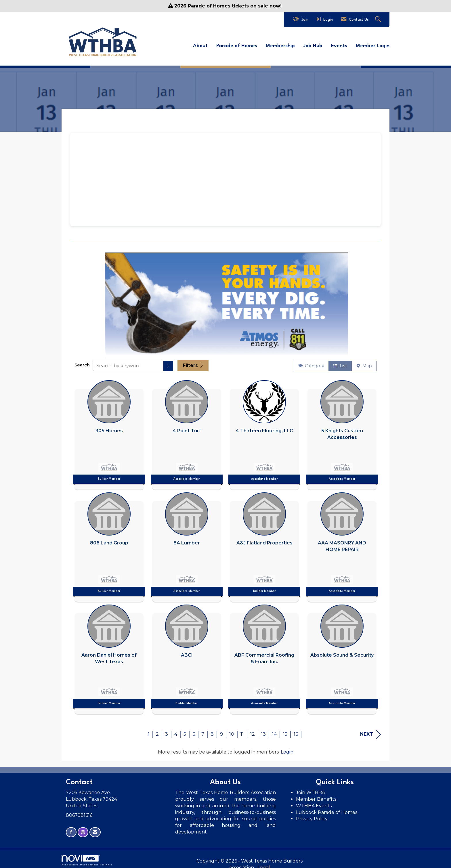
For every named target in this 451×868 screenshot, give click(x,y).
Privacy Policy (312, 816)
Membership (280, 45)
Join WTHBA (310, 790)
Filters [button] (193, 363)
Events (339, 45)
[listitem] (109, 431)
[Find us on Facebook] (71, 830)
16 (296, 731)
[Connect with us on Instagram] (83, 830)
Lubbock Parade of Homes (327, 809)
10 (232, 731)
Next (370, 732)
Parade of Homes (237, 45)
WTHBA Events (314, 803)
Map (364, 363)
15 (285, 731)
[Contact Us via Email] (95, 830)
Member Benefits (316, 796)
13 (263, 731)
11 (242, 731)
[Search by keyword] (128, 363)
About (200, 45)
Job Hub (313, 45)
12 (253, 731)
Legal (288, 858)
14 (274, 731)
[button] (168, 363)
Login (287, 749)
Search (82, 362)
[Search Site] (379, 20)
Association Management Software (87, 858)
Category (311, 363)
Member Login (373, 45)
